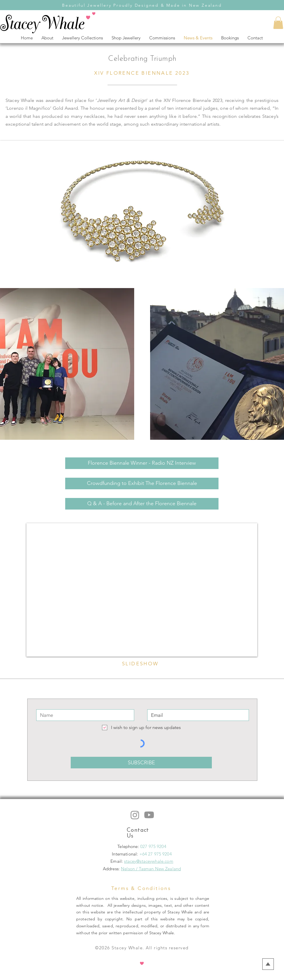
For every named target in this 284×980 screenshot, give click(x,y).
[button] (278, 23)
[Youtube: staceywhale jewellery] (149, 815)
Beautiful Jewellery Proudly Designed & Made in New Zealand (142, 5)
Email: (117, 861)
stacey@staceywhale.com (149, 861)
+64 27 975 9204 (156, 854)
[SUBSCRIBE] (141, 763)
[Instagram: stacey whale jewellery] (135, 815)
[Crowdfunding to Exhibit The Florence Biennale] (142, 483)
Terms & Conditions (141, 888)
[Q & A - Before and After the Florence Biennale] (142, 504)
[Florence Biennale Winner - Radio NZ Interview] (142, 463)
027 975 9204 (153, 846)
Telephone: (129, 846)
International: (125, 854)
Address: (111, 869)
